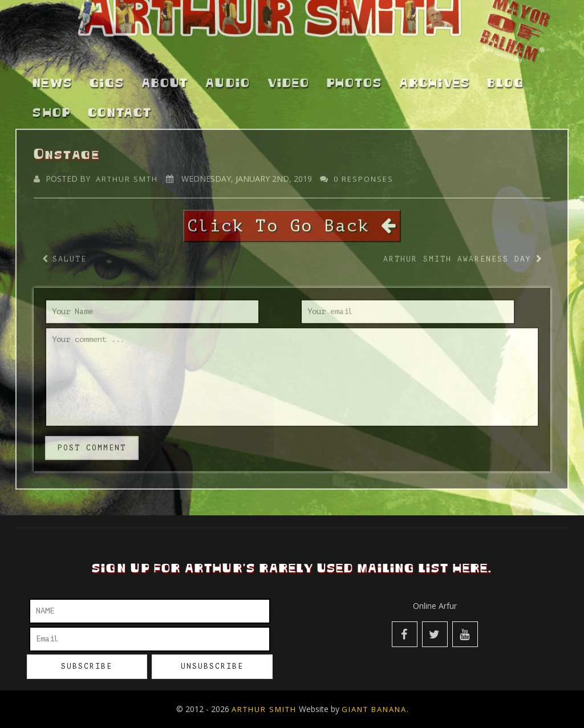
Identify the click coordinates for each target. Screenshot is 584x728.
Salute (70, 253)
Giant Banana (374, 709)
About (165, 78)
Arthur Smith (264, 709)
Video (289, 78)
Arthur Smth (127, 174)
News (52, 78)
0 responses (364, 174)
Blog (506, 78)
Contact (120, 108)
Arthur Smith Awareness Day (457, 253)
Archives (435, 78)
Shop (52, 108)
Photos (354, 78)
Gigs (107, 78)
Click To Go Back (292, 221)
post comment (92, 442)
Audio (228, 78)
